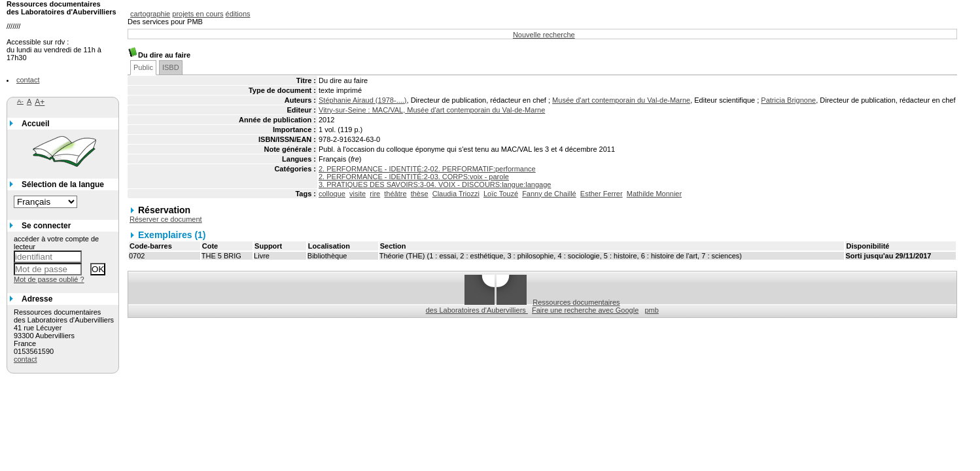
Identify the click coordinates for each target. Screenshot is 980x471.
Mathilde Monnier (654, 194)
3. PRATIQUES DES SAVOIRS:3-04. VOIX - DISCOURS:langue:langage (435, 184)
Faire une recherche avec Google (585, 310)
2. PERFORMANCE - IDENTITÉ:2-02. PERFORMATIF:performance (427, 169)
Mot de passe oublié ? (49, 279)
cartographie (150, 14)
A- (20, 101)
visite (358, 194)
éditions (238, 14)
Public (143, 67)
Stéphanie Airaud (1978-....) (363, 100)
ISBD (171, 67)
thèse (420, 194)
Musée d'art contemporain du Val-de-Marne (621, 100)
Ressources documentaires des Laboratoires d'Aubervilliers (523, 306)
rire (375, 194)
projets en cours (198, 14)
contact (28, 80)
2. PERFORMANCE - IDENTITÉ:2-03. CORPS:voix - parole (414, 177)
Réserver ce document (166, 219)
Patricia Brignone (788, 100)
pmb (651, 310)
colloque (332, 194)
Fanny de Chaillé (549, 194)
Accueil (36, 124)
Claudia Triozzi (456, 194)
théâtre (395, 194)
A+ (40, 102)
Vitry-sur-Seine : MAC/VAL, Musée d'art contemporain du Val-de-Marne (432, 110)
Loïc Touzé (501, 194)
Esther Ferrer (602, 194)
